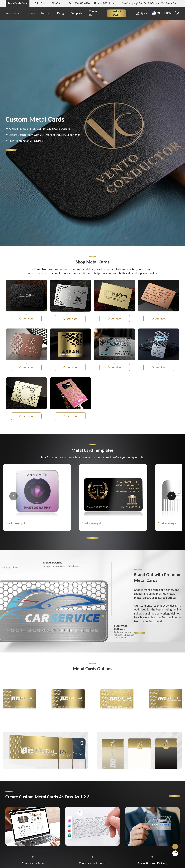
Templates (77, 13)
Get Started (21, 150)
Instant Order (117, 13)
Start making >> (16, 544)
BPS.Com (56, 3)
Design (61, 13)
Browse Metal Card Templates (92, 560)
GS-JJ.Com (40, 3)
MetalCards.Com (17, 3)
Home (31, 13)
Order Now (26, 324)
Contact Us (94, 13)
